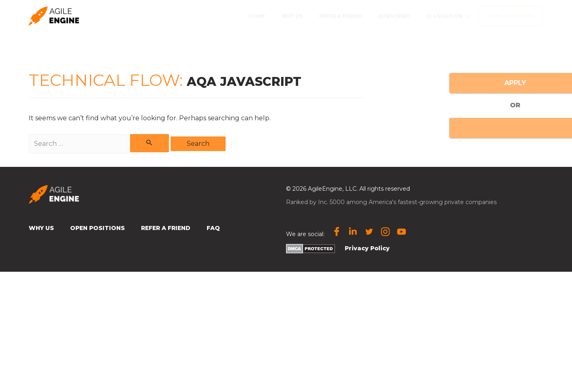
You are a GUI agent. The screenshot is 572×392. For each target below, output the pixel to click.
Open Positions (97, 228)
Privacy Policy (367, 248)
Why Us (41, 228)
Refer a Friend (166, 228)
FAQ (213, 228)
